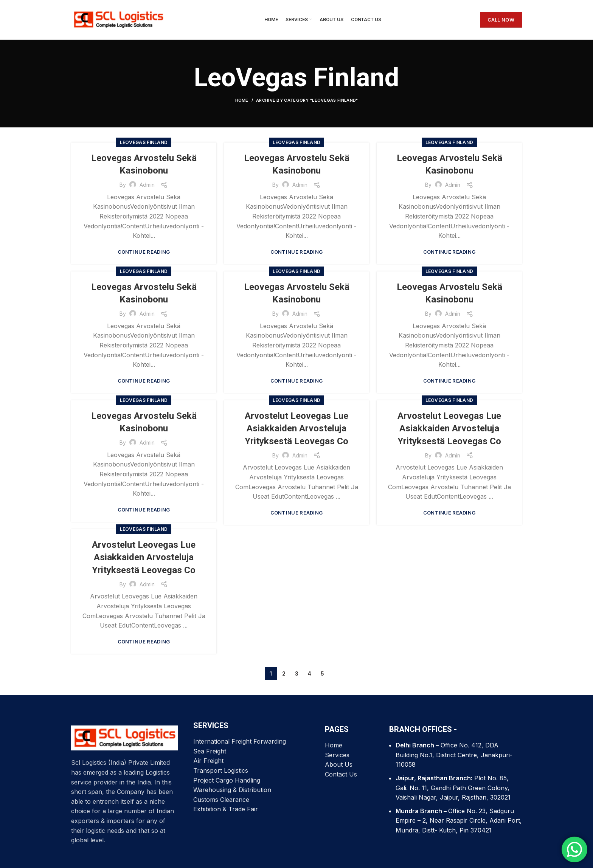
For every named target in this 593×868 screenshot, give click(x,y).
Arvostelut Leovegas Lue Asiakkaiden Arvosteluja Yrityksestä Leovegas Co (296, 429)
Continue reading (144, 252)
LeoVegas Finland (144, 142)
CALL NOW (501, 20)
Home (242, 100)
